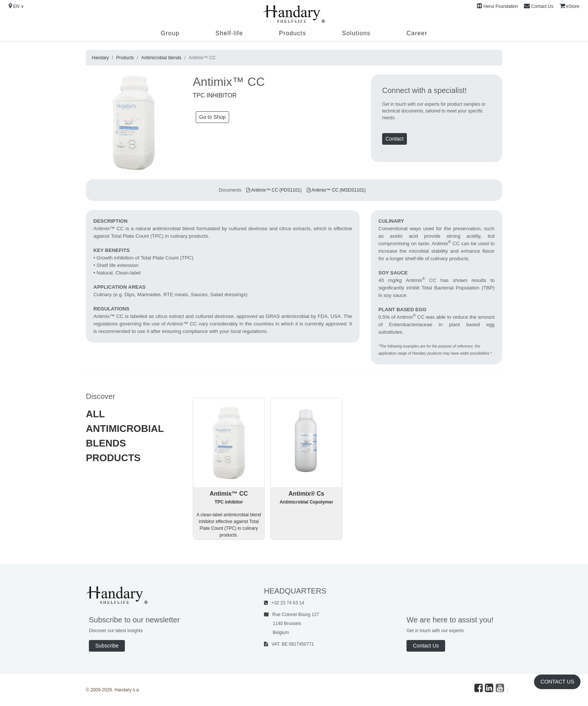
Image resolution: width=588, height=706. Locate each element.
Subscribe (107, 646)
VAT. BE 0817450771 (289, 644)
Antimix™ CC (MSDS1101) (336, 190)
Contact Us (538, 6)
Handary (100, 58)
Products (292, 33)
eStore (569, 6)
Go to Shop (212, 117)
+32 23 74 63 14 (284, 603)
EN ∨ (16, 6)
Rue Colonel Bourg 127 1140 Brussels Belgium (292, 624)
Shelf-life (229, 33)
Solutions (356, 33)
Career (417, 33)
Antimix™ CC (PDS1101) (274, 190)
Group (170, 33)
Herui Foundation (497, 6)
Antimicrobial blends (161, 58)
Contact (394, 139)
